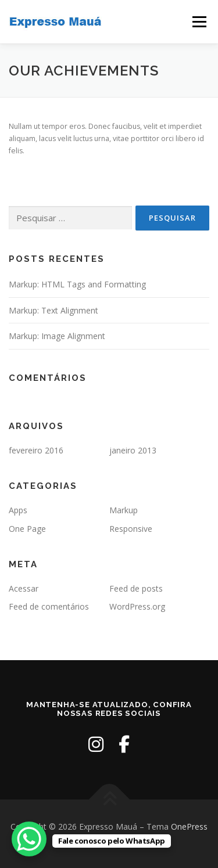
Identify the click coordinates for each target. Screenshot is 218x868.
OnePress (189, 826)
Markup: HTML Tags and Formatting (77, 284)
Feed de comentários (49, 606)
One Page (27, 529)
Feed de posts (136, 588)
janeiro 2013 (133, 450)
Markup (124, 510)
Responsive (131, 529)
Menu (199, 22)
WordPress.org (137, 606)
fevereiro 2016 (36, 450)
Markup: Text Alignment (53, 310)
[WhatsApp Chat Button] (29, 839)
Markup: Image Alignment (57, 336)
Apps (18, 510)
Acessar (24, 588)
